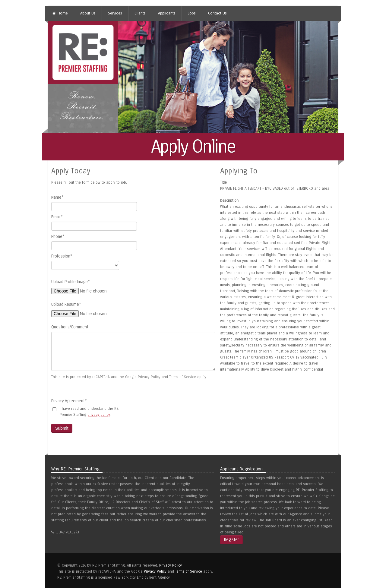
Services (115, 13)
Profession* (62, 256)
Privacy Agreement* (69, 401)
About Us (88, 13)
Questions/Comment (70, 327)
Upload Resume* (66, 304)
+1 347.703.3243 (66, 532)
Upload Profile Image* (71, 282)
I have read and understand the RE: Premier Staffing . (89, 412)
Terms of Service (183, 377)
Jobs (192, 13)
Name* (57, 197)
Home (60, 13)
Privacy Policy (149, 377)
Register (231, 540)
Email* (57, 217)
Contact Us (217, 13)
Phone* (58, 237)
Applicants (167, 13)
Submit (62, 428)
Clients (140, 13)
